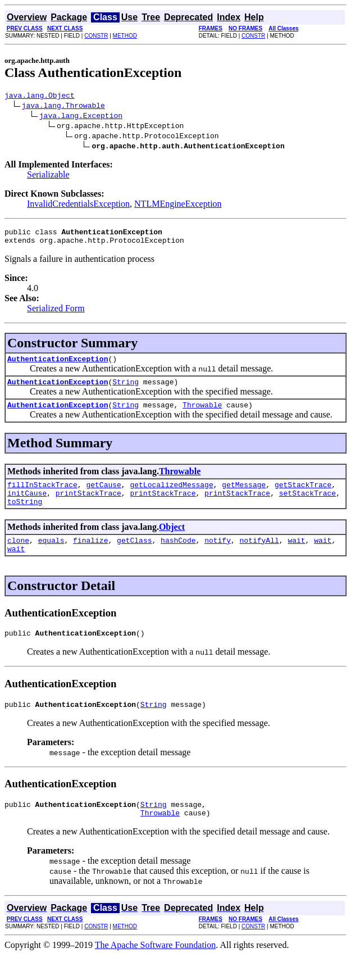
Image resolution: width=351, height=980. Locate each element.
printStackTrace (88, 506)
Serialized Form (56, 313)
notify (218, 557)
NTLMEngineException (178, 205)
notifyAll (259, 557)
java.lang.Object (40, 97)
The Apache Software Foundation (156, 970)
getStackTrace (303, 496)
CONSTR (96, 36)
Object (172, 542)
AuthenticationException (58, 365)
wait (296, 557)
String (126, 390)
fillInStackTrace (42, 496)
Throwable (202, 415)
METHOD (125, 36)
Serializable (48, 176)
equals (51, 557)
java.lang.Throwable (63, 107)
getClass (134, 557)
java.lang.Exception (81, 117)
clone (18, 557)
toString (25, 516)
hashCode (178, 557)
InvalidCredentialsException (78, 205)
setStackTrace (307, 506)
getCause (103, 496)
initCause (27, 506)
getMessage (244, 496)
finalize (90, 557)
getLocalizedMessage (171, 496)
